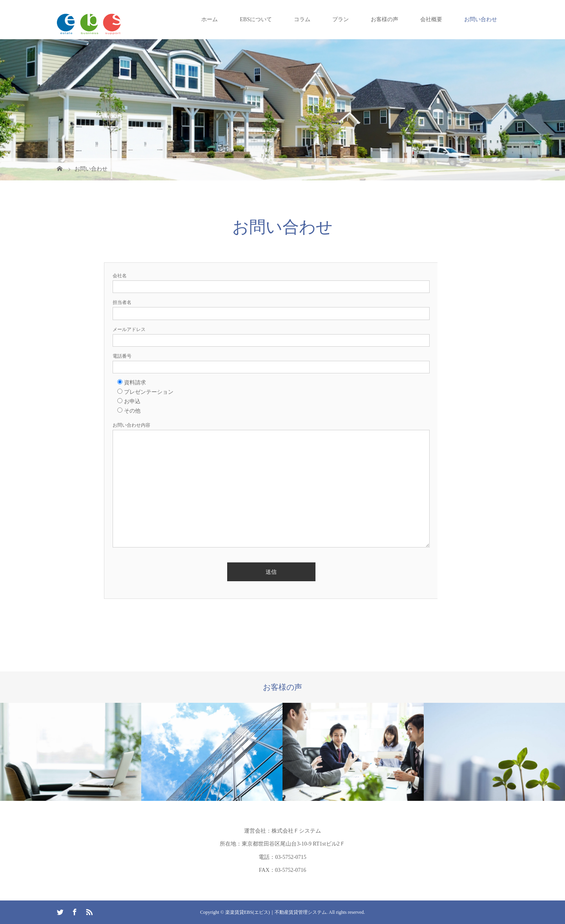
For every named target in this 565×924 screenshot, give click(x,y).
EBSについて (256, 19)
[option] (71, 752)
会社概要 (431, 19)
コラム (302, 19)
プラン (341, 19)
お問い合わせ (481, 19)
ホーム (210, 19)
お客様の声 (385, 19)
